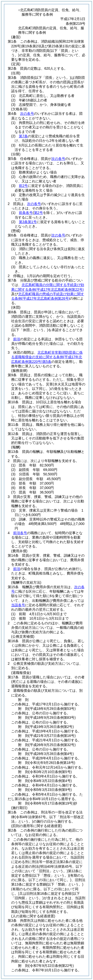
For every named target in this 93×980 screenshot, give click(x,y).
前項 (17, 339)
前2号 (23, 186)
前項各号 (20, 533)
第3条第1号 (28, 222)
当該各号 (18, 605)
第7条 (23, 136)
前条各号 (26, 213)
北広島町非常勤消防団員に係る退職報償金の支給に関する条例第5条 (47, 357)
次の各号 (27, 114)
